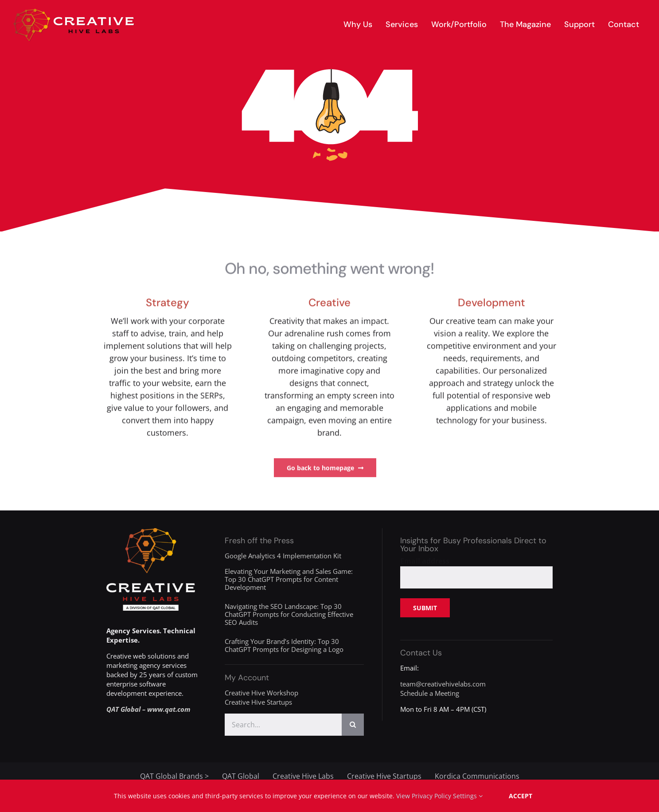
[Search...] (283, 725)
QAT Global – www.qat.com (148, 709)
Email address (425, 561)
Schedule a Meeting (430, 693)
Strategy (168, 304)
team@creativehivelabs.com (443, 684)
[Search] (353, 725)
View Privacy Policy (424, 796)
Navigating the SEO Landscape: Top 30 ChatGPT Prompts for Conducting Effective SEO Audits (289, 614)
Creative (329, 304)
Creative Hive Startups (258, 702)
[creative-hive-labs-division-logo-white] (151, 531)
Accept (521, 796)
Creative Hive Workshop (261, 693)
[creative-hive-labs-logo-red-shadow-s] (74, 12)
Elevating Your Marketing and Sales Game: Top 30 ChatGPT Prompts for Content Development (289, 579)
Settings (468, 796)
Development (491, 304)
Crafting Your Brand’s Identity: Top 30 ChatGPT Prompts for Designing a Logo (284, 645)
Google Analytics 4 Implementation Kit (283, 556)
